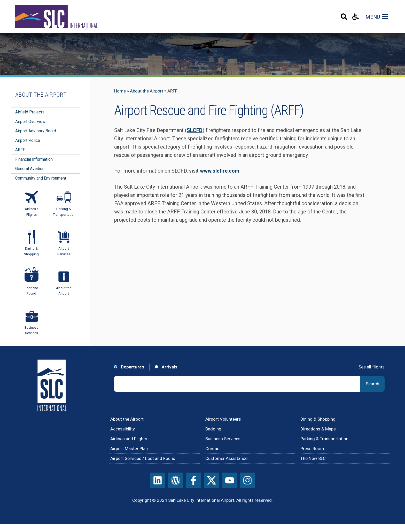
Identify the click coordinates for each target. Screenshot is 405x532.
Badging (213, 429)
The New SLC (313, 458)
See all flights (372, 367)
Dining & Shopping (318, 419)
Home (120, 91)
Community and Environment (41, 178)
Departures (129, 367)
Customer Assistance (226, 458)
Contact (213, 449)
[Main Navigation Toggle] (386, 17)
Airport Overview (30, 122)
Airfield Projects (30, 112)
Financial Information (34, 159)
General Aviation (30, 169)
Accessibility (123, 429)
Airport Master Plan (129, 449)
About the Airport (147, 91)
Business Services (223, 439)
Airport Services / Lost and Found (143, 458)
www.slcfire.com (220, 171)
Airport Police (28, 140)
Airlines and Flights (129, 439)
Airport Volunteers (223, 419)
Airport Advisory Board (36, 131)
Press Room (312, 449)
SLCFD (195, 130)
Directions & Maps (318, 429)
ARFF (20, 150)
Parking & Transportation (324, 439)
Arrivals (166, 367)
